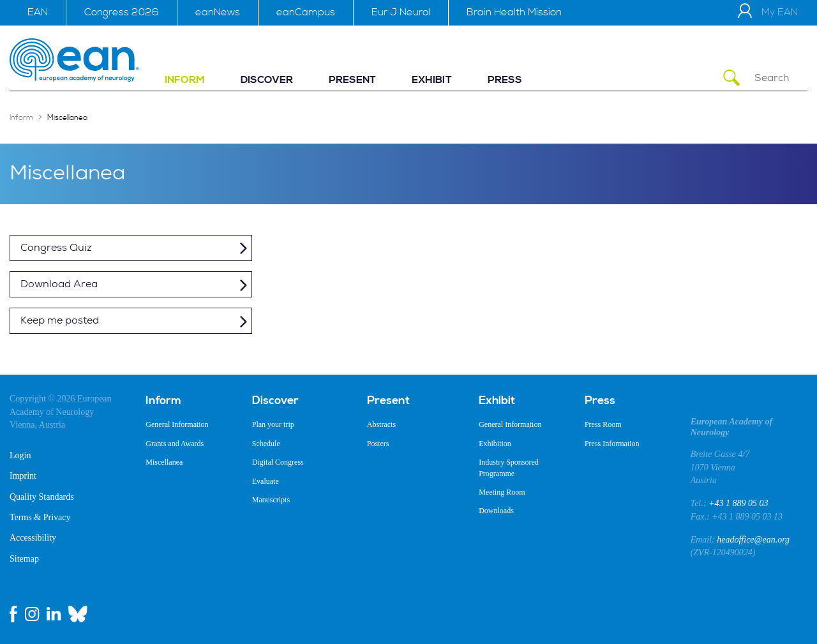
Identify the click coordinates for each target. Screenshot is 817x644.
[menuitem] (185, 80)
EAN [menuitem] (38, 12)
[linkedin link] (54, 614)
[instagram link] (32, 614)
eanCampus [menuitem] (306, 12)
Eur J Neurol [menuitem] (401, 12)
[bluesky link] (78, 614)
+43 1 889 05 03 (738, 503)
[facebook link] (13, 614)
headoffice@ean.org (753, 540)
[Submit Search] (731, 78)
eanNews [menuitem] (218, 12)
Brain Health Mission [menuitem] (514, 12)
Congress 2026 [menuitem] (122, 12)
